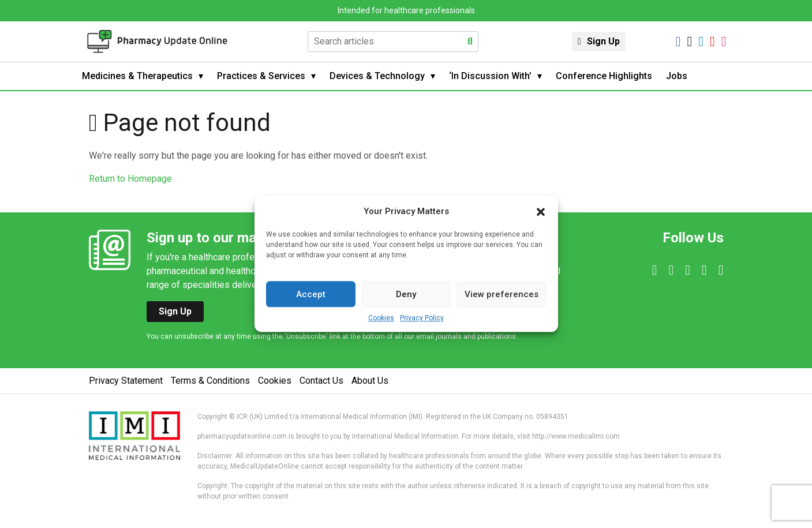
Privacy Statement (126, 381)
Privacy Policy (422, 318)
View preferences (502, 294)
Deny (406, 294)
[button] (541, 211)
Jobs (677, 76)
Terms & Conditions (210, 381)
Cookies (381, 318)
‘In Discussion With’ (490, 76)
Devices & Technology (377, 76)
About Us (370, 381)
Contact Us (321, 381)
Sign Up (603, 41)
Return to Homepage (130, 179)
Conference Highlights (604, 76)
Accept (311, 294)
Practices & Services (261, 76)
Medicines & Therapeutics (137, 76)
